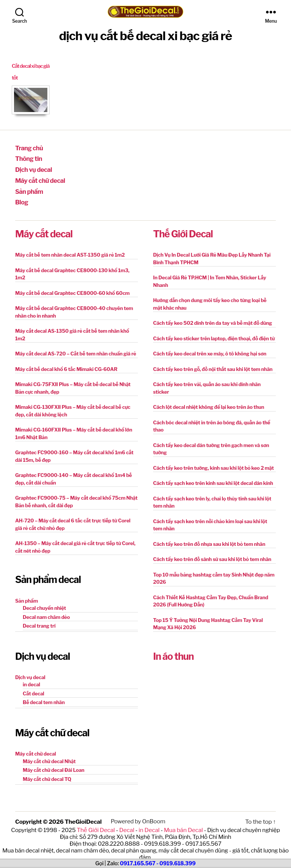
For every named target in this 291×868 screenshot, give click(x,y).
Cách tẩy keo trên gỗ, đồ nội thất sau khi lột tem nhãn (213, 365)
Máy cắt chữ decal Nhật (49, 757)
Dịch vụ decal (32, 168)
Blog (21, 198)
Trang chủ (28, 148)
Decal (127, 825)
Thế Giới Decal (183, 229)
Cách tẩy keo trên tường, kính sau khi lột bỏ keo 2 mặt (214, 463)
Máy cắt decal (44, 229)
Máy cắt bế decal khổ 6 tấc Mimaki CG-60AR (66, 365)
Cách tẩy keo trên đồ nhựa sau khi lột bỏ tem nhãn (209, 539)
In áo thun (173, 652)
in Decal (149, 825)
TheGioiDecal (83, 817)
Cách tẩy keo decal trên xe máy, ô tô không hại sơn (210, 349)
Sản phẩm (28, 188)
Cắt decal (34, 689)
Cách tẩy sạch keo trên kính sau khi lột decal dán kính (213, 478)
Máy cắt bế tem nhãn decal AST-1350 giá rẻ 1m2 (70, 250)
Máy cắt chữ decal (38, 178)
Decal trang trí (39, 621)
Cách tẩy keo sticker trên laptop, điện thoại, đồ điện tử (214, 334)
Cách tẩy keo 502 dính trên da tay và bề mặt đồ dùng (213, 318)
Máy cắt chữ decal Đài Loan (54, 765)
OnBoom (153, 817)
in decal (31, 680)
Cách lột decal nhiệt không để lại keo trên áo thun (209, 402)
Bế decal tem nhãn (44, 698)
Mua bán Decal (182, 825)
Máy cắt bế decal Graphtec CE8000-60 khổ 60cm (72, 288)
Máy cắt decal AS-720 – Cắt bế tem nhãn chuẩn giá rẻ (76, 349)
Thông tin (27, 157)
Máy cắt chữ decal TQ (47, 774)
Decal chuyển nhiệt (44, 603)
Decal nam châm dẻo (46, 612)
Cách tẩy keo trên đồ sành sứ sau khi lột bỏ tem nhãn (212, 555)
